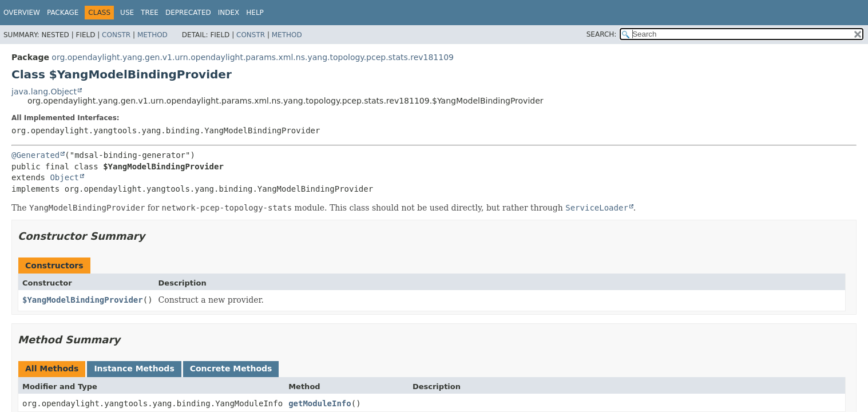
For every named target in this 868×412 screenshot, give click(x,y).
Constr (116, 35)
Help (255, 13)
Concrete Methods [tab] (231, 369)
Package (63, 13)
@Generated (35, 155)
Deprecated (188, 13)
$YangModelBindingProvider (83, 300)
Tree (150, 13)
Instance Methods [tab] (134, 369)
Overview (22, 13)
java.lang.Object (44, 92)
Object (64, 177)
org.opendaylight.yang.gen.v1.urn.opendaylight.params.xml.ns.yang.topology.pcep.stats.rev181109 (253, 57)
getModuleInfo (320, 403)
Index (229, 13)
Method (152, 35)
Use (127, 13)
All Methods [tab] (52, 369)
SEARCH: (602, 34)
